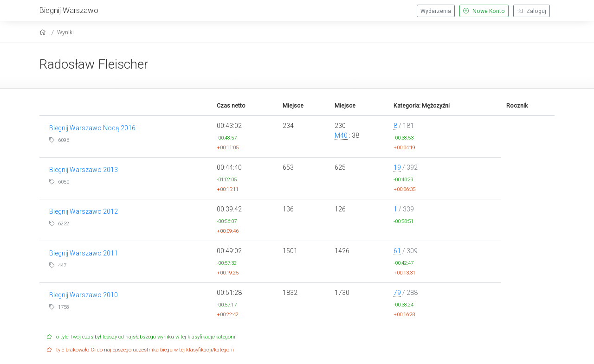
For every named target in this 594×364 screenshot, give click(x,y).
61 (397, 251)
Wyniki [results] (65, 32)
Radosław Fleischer (94, 64)
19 (397, 167)
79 (397, 293)
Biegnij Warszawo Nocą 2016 (92, 128)
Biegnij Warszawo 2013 (84, 170)
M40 (341, 135)
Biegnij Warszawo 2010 (84, 295)
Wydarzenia (436, 11)
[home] (44, 32)
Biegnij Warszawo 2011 (84, 253)
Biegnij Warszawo (69, 10)
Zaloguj (532, 11)
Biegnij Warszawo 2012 (84, 211)
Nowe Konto (484, 11)
